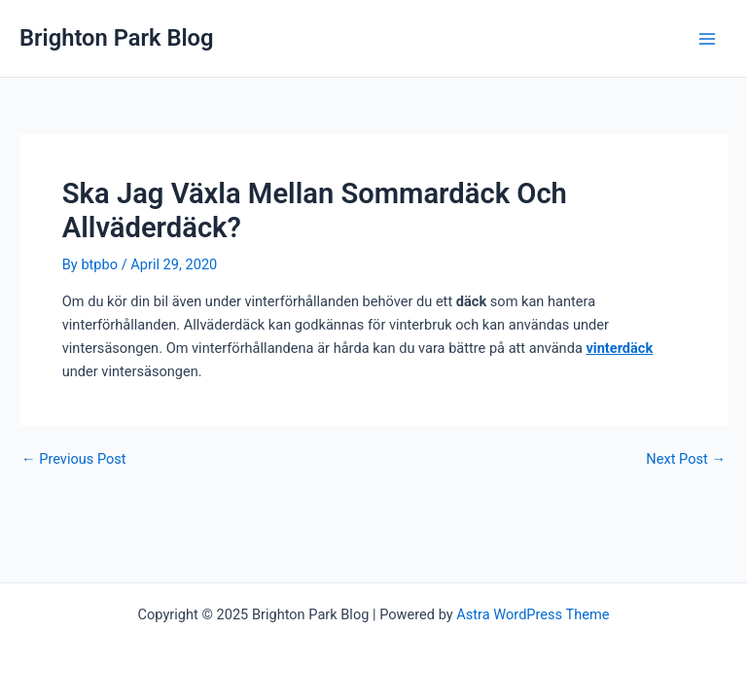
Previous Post (74, 459)
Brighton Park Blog (117, 38)
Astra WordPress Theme (533, 614)
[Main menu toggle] (707, 39)
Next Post (686, 459)
